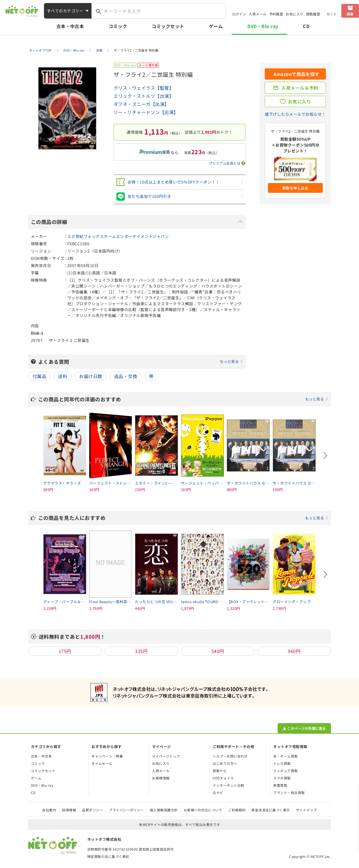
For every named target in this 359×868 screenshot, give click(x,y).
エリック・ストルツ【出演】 (144, 96)
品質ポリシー (92, 810)
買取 (350, 14)
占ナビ (218, 792)
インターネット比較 (228, 785)
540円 (218, 651)
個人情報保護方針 (164, 810)
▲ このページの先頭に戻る (304, 728)
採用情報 (69, 810)
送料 (63, 376)
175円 (65, 651)
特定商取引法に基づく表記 (108, 856)
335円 (141, 651)
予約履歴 (276, 14)
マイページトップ (166, 756)
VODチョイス (223, 778)
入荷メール (257, 14)
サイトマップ (306, 810)
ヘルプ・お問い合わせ (230, 756)
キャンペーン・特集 (107, 756)
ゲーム (216, 26)
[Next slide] (325, 456)
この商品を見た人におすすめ (183, 518)
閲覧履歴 (313, 14)
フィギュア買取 (285, 771)
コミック (118, 26)
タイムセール (102, 763)
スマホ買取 (282, 778)
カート (332, 14)
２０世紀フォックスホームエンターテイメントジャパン (118, 236)
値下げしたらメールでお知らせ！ (295, 114)
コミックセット (168, 26)
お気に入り (294, 14)
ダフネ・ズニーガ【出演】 (141, 104)
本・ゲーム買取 (285, 756)
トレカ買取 (282, 763)
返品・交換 (126, 376)
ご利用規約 (237, 810)
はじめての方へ (225, 763)
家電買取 (280, 785)
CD (306, 26)
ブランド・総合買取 (289, 792)
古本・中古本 (70, 26)
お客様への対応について (203, 810)
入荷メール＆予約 (300, 88)
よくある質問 (141, 362)
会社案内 (49, 810)
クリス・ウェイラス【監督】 (144, 88)
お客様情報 (161, 778)
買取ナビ (220, 771)
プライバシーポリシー (126, 810)
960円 (294, 651)
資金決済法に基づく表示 (271, 810)
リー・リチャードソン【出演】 (146, 112)
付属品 (39, 376)
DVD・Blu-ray (263, 26)
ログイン (239, 14)
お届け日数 (91, 376)
